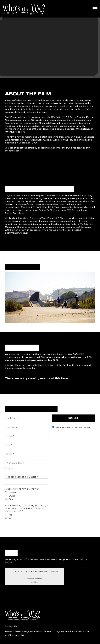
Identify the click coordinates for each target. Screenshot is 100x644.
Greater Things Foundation (28, 631)
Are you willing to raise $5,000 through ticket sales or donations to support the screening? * (27, 508)
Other (10, 499)
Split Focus (11, 117)
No (8, 518)
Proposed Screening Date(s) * (22, 477)
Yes (8, 515)
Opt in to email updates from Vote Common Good (71, 429)
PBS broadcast (74, 148)
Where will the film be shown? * (23, 489)
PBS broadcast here (45, 559)
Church (10, 496)
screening (53, 137)
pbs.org (88, 140)
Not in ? (9, 468)
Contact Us (11, 626)
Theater (11, 493)
